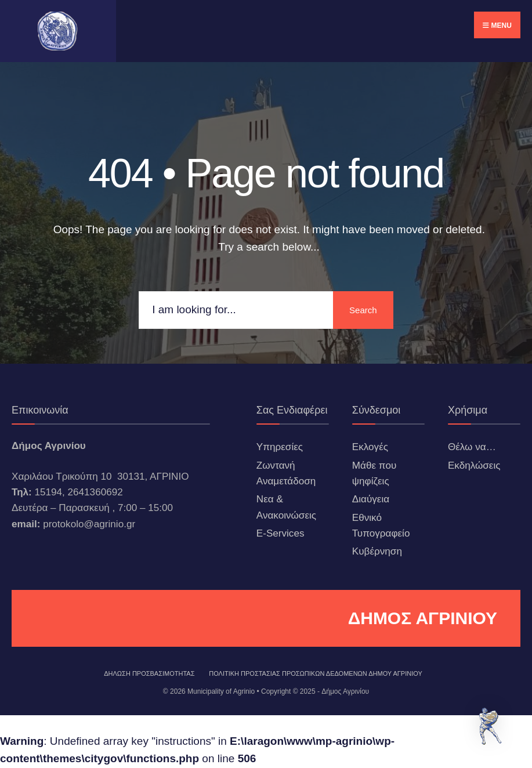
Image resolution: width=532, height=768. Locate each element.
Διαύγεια (371, 499)
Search (361, 310)
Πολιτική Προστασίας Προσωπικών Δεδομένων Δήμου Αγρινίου (316, 673)
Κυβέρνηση (377, 551)
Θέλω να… (472, 447)
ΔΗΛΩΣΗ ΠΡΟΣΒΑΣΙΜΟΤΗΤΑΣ (149, 673)
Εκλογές (370, 447)
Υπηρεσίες (280, 447)
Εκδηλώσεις (474, 465)
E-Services (281, 533)
